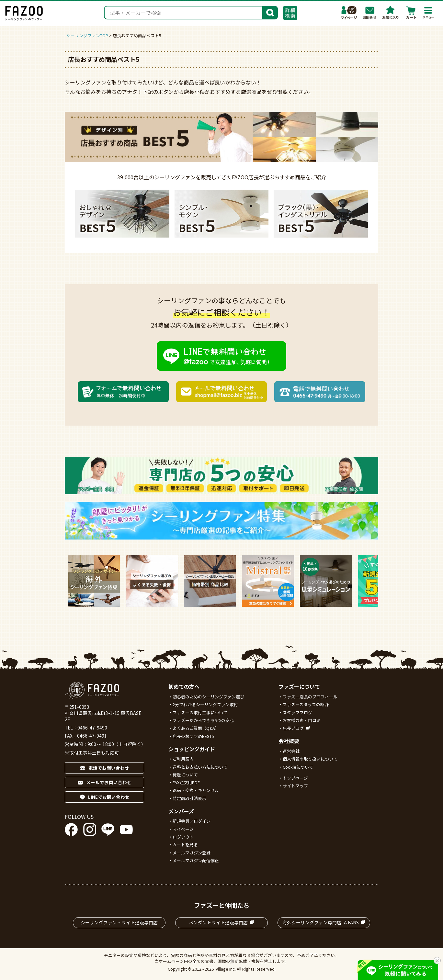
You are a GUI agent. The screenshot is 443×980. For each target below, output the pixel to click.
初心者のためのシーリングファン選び (208, 697)
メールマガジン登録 (192, 853)
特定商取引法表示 (189, 798)
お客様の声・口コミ (302, 720)
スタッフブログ (297, 713)
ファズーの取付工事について (200, 713)
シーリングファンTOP (87, 35)
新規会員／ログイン (192, 821)
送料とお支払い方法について (200, 767)
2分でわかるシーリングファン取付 (205, 704)
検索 (270, 12)
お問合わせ (370, 13)
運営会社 (291, 751)
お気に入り (391, 13)
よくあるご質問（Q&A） (196, 728)
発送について (185, 775)
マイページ (349, 13)
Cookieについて (298, 767)
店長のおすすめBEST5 (193, 736)
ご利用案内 (183, 759)
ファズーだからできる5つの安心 (203, 720)
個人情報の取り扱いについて (310, 759)
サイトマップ (295, 786)
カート (411, 13)
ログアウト (183, 837)
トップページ (295, 778)
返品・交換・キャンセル (196, 790)
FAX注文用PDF (186, 782)
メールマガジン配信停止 (196, 860)
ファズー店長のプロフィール (310, 697)
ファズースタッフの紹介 (306, 704)
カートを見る (185, 845)
